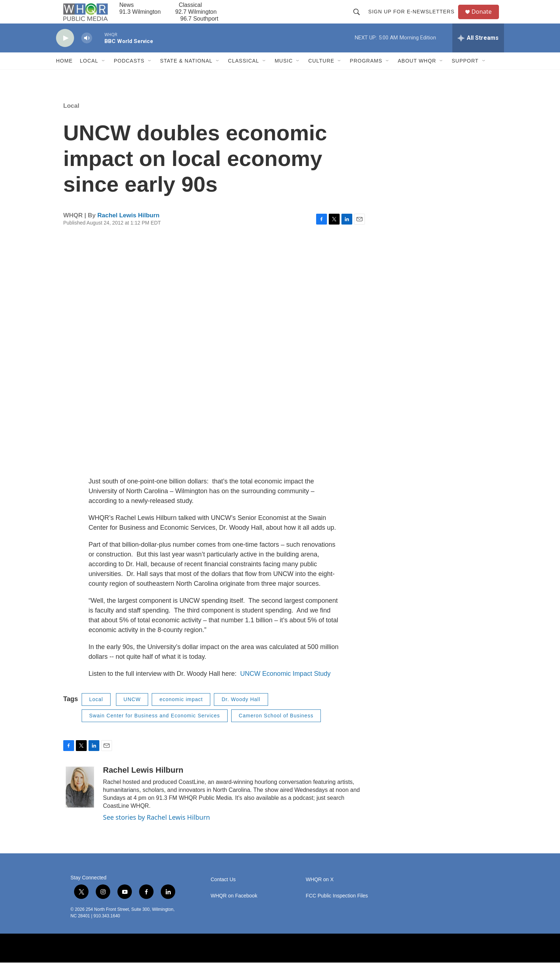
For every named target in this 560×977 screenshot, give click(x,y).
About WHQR (417, 75)
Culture (321, 75)
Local (89, 75)
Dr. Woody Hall (241, 714)
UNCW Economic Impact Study (285, 688)
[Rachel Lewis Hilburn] (79, 801)
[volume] (87, 53)
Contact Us (223, 894)
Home (64, 75)
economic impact (181, 714)
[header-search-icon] (359, 19)
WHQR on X (320, 894)
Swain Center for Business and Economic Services (155, 730)
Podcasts (129, 75)
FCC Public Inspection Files (337, 910)
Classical (244, 75)
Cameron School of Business (276, 730)
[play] (65, 53)
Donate (486, 19)
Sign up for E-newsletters (414, 19)
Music (284, 75)
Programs (366, 75)
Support (465, 75)
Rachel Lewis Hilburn (128, 230)
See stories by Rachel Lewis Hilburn (156, 831)
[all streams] (478, 52)
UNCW (132, 714)
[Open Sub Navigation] (104, 75)
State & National (186, 75)
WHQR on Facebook (234, 910)
